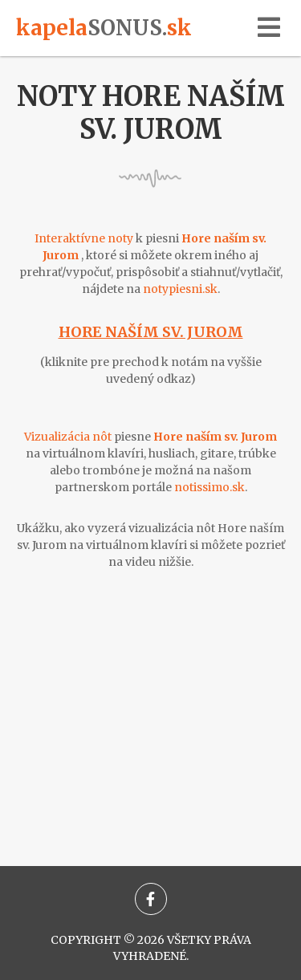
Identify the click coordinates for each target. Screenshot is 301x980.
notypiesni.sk (180, 289)
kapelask (104, 28)
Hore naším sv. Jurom (151, 332)
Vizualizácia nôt (68, 437)
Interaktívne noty (84, 238)
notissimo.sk (209, 487)
